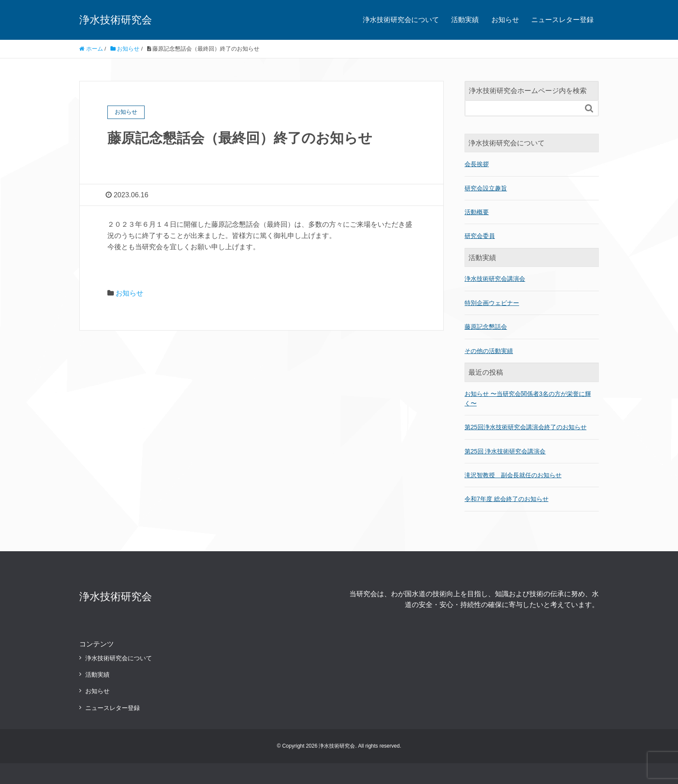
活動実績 (465, 20)
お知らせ (505, 20)
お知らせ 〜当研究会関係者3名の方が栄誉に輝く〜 (528, 398)
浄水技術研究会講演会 (495, 279)
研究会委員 (480, 236)
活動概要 (477, 212)
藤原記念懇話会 (486, 327)
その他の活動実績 (489, 351)
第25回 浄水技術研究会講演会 (505, 451)
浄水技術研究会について (401, 20)
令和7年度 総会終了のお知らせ (507, 499)
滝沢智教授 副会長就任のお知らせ (513, 475)
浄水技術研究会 (116, 20)
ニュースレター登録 (562, 20)
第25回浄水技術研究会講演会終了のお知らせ (526, 427)
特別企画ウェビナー (492, 303)
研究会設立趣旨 (486, 188)
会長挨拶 (477, 164)
